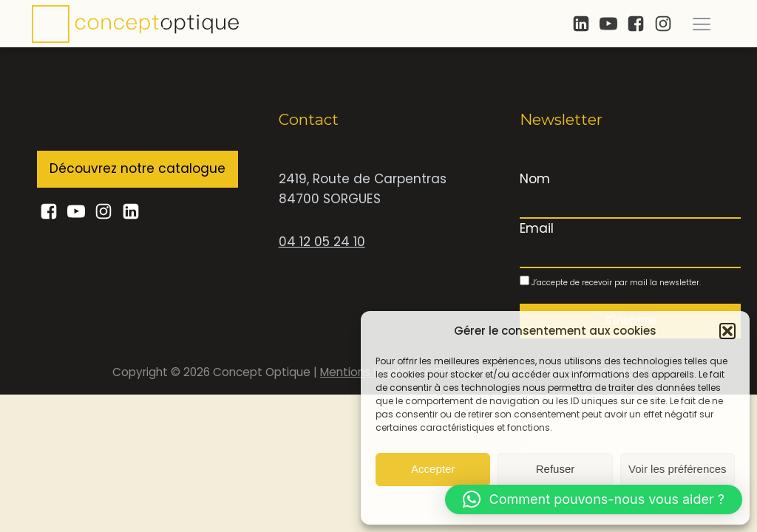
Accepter (433, 469)
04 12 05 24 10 (322, 242)
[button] (727, 331)
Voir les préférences (678, 469)
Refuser (556, 469)
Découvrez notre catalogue (138, 168)
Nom (535, 179)
